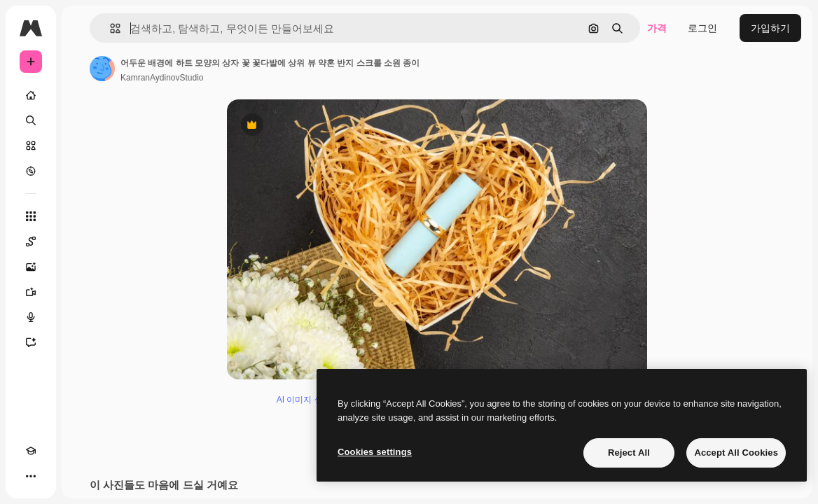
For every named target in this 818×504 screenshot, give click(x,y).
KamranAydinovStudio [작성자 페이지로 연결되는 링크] (162, 78)
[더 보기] (31, 476)
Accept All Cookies (736, 453)
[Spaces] (31, 241)
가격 (657, 28)
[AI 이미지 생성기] (31, 267)
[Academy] (31, 451)
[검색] (31, 120)
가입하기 (770, 28)
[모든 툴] (31, 216)
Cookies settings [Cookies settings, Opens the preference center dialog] (375, 452)
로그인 (702, 28)
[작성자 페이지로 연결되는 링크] (102, 69)
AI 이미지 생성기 (308, 400)
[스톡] (31, 146)
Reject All (629, 453)
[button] (110, 28)
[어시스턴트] (31, 342)
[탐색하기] (31, 171)
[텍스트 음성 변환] (31, 317)
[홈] (31, 95)
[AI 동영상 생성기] (31, 292)
